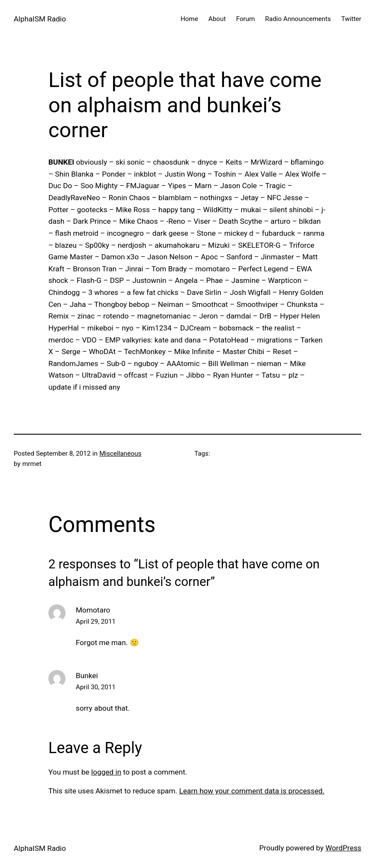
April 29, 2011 (96, 622)
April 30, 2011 (96, 687)
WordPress (343, 848)
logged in (106, 772)
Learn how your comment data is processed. (252, 791)
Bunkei (87, 676)
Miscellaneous (120, 454)
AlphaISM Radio (40, 19)
